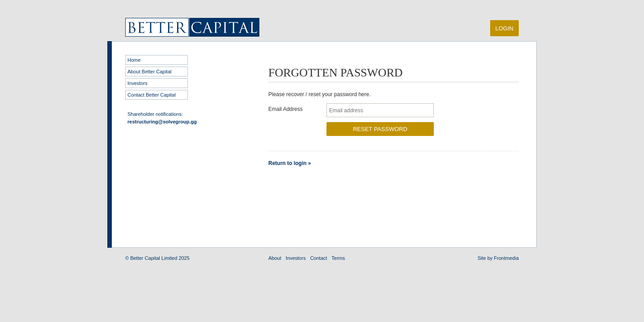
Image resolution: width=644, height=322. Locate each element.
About (275, 258)
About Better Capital (149, 72)
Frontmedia (506, 258)
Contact (318, 258)
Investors (138, 83)
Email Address (286, 109)
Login (504, 28)
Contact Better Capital (152, 95)
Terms (338, 258)
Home (134, 60)
